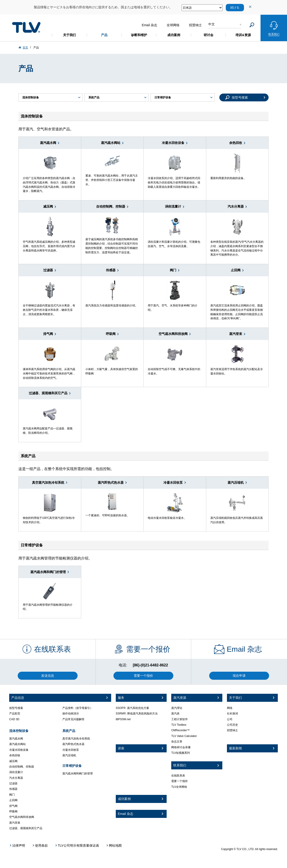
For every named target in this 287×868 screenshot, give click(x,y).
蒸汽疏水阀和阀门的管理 (78, 774)
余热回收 (15, 755)
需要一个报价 (180, 781)
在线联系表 (178, 776)
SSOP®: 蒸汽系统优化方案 (132, 708)
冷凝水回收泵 (71, 750)
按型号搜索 (16, 708)
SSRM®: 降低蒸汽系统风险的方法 (137, 714)
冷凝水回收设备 (19, 750)
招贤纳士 (232, 730)
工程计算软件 (180, 719)
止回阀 (13, 800)
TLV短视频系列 (181, 753)
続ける (235, 7)
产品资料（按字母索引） (78, 708)
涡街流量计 (16, 772)
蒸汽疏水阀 (16, 739)
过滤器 (13, 783)
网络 (230, 708)
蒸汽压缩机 (69, 755)
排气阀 (13, 806)
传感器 (13, 789)
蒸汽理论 (177, 708)
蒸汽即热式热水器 (73, 744)
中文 (212, 24)
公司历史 (232, 725)
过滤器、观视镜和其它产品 (26, 828)
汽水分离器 (16, 778)
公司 (230, 719)
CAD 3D (14, 719)
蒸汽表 (175, 714)
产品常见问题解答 (73, 719)
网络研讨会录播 (181, 747)
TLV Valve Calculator (184, 736)
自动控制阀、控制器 (22, 767)
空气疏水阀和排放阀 (22, 817)
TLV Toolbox (179, 725)
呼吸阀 (13, 811)
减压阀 (13, 761)
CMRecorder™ (180, 730)
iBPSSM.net (123, 719)
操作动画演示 (71, 714)
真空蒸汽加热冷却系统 (76, 739)
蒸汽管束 (15, 823)
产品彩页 (15, 714)
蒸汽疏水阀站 (17, 744)
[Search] (252, 25)
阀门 (12, 795)
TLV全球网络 (179, 787)
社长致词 (232, 714)
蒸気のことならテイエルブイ (26, 27)
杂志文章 (177, 742)
